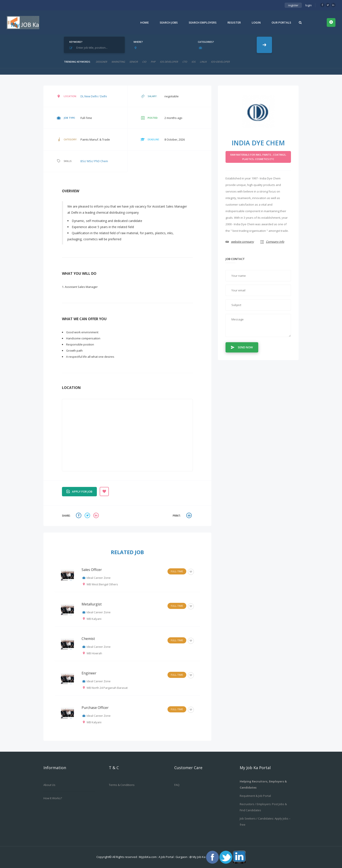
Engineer (89, 673)
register (293, 5)
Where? (138, 42)
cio (144, 62)
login (309, 5)
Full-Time (177, 571)
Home (144, 22)
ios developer (169, 62)
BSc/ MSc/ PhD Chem (94, 161)
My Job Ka (199, 857)
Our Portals (281, 22)
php (153, 62)
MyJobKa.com (148, 857)
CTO (185, 62)
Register (234, 22)
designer (101, 62)
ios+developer (220, 62)
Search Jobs (169, 22)
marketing (118, 62)
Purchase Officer (95, 708)
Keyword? (76, 42)
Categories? (206, 42)
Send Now (242, 347)
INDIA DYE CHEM (258, 143)
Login (256, 22)
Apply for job (79, 491)
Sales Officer (92, 570)
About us (49, 785)
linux (203, 62)
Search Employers (203, 22)
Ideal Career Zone (99, 578)
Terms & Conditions (122, 785)
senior (134, 62)
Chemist (88, 639)
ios (193, 62)
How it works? (53, 798)
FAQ (177, 785)
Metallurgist (92, 604)
